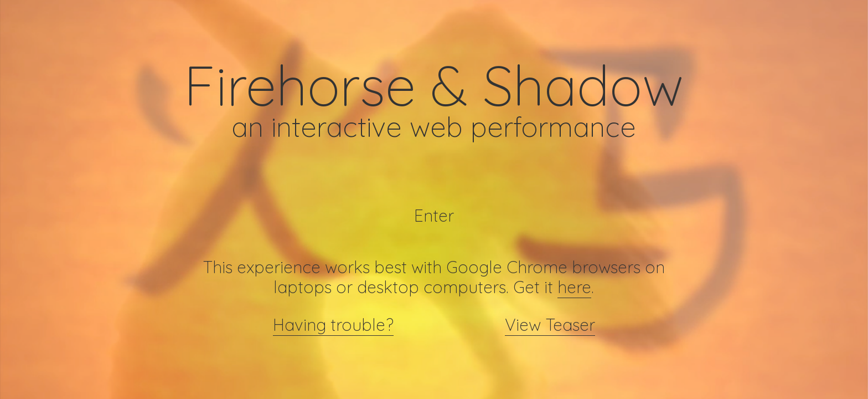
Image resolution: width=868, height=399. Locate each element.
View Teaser (550, 325)
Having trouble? (333, 325)
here (574, 287)
